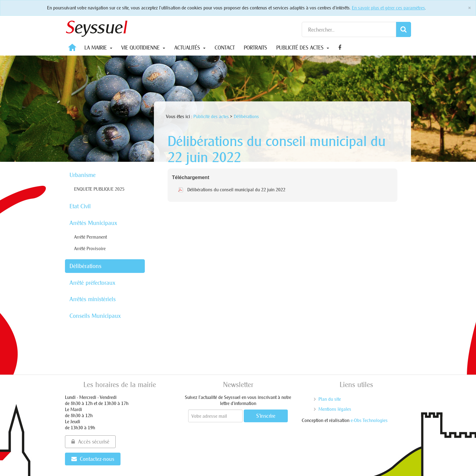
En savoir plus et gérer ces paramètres (388, 8)
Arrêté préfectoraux (92, 283)
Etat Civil (80, 206)
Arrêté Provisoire (90, 248)
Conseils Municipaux (95, 316)
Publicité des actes (303, 48)
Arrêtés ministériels (93, 299)
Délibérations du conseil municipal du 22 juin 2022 (236, 190)
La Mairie (98, 48)
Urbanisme (83, 175)
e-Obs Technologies (369, 420)
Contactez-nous (93, 459)
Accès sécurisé (90, 442)
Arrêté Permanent (90, 237)
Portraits (255, 48)
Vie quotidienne (143, 48)
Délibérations (85, 266)
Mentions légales (335, 409)
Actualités (190, 48)
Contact (225, 48)
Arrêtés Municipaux (93, 223)
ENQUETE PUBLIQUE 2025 (99, 189)
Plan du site (330, 399)
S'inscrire (266, 416)
